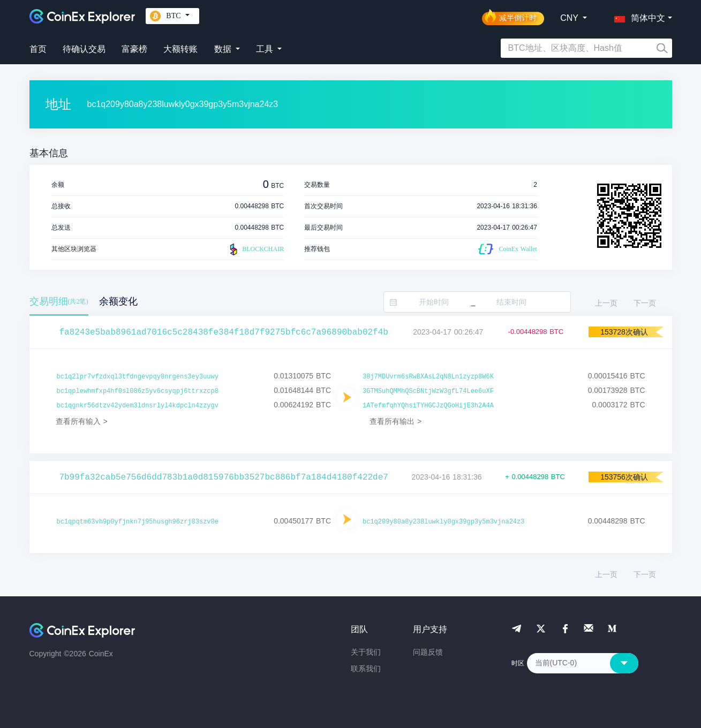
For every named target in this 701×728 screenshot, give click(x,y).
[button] (637, 16)
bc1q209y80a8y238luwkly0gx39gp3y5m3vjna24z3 (443, 522)
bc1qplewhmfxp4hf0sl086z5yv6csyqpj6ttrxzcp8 (138, 391)
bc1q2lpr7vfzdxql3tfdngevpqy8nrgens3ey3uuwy (138, 377)
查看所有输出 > (395, 421)
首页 (38, 49)
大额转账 (180, 49)
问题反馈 (428, 652)
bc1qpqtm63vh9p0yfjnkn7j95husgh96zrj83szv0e (138, 522)
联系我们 (366, 669)
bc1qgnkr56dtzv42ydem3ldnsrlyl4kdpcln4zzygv (138, 406)
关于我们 (366, 652)
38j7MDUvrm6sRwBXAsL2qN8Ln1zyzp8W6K (428, 377)
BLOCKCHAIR (255, 249)
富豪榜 (134, 49)
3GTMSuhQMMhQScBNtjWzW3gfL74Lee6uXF (428, 391)
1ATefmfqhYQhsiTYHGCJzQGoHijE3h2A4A (428, 406)
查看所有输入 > (82, 421)
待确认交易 (84, 49)
